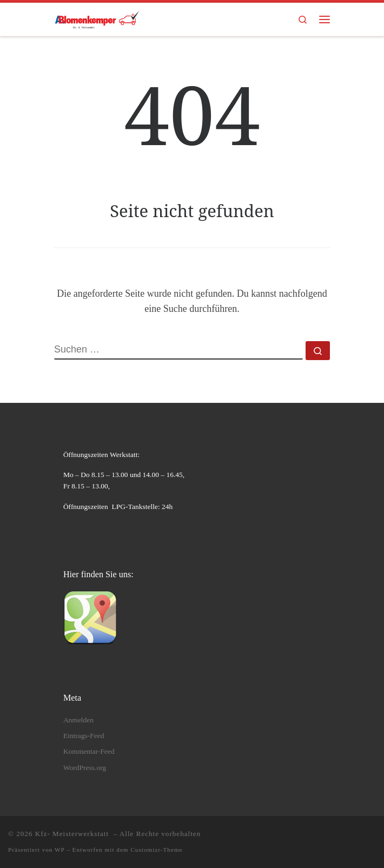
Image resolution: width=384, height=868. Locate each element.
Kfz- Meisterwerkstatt (73, 834)
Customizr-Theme (156, 850)
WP (59, 850)
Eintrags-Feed (84, 736)
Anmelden (78, 720)
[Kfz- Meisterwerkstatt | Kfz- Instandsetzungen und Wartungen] (97, 18)
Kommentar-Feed (89, 751)
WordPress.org (85, 768)
